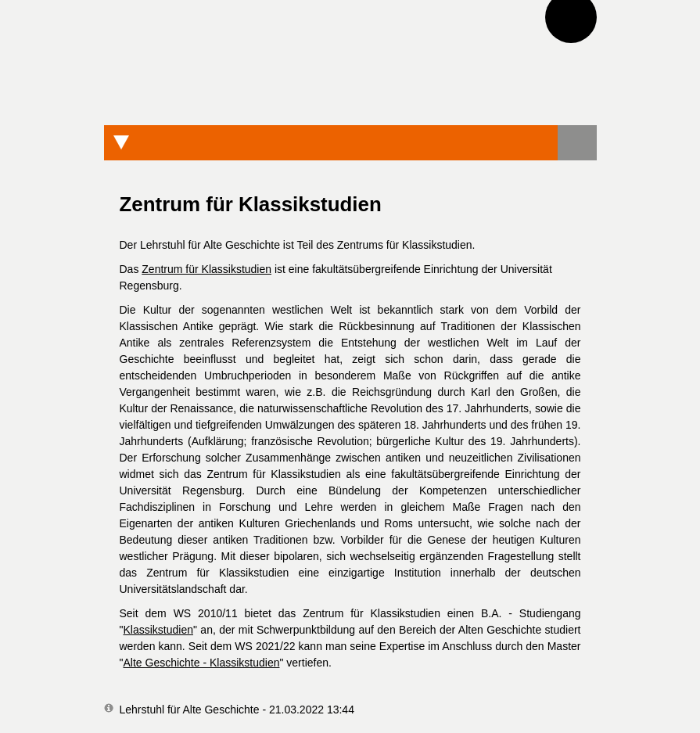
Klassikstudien (158, 630)
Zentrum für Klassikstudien (206, 269)
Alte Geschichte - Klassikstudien (201, 663)
